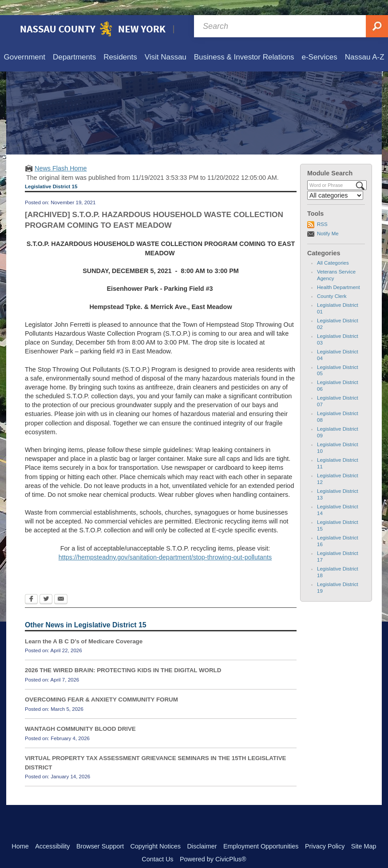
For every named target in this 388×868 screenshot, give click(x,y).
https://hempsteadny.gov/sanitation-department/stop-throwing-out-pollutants (165, 542)
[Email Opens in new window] (61, 585)
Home (20, 831)
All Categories (333, 248)
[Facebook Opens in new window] (31, 585)
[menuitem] (24, 42)
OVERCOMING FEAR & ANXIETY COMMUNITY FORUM (101, 684)
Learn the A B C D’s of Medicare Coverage (84, 626)
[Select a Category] (335, 180)
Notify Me (328, 218)
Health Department (339, 272)
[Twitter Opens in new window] (46, 585)
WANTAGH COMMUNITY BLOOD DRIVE (80, 714)
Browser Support (100, 831)
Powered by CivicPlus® (213, 844)
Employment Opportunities (261, 831)
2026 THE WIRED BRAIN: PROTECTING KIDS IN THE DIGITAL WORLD (123, 655)
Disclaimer (202, 831)
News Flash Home (61, 153)
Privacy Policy (325, 831)
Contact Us (157, 844)
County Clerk (332, 281)
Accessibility (52, 831)
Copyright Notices (155, 831)
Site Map (364, 831)
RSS (322, 209)
